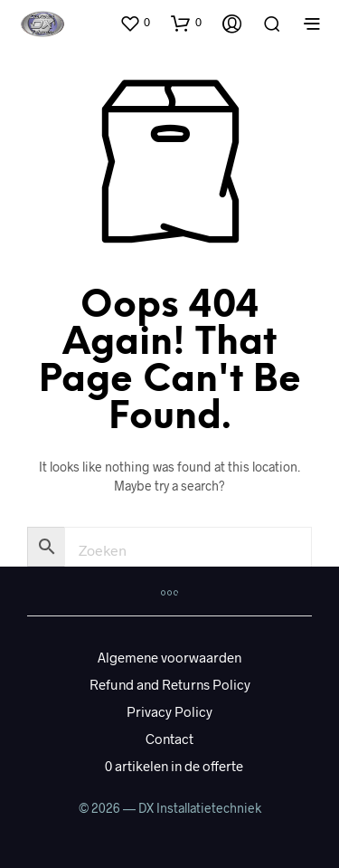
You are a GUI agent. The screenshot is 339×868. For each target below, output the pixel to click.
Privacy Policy (169, 711)
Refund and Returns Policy (170, 684)
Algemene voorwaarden (169, 657)
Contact (169, 739)
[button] (135, 23)
